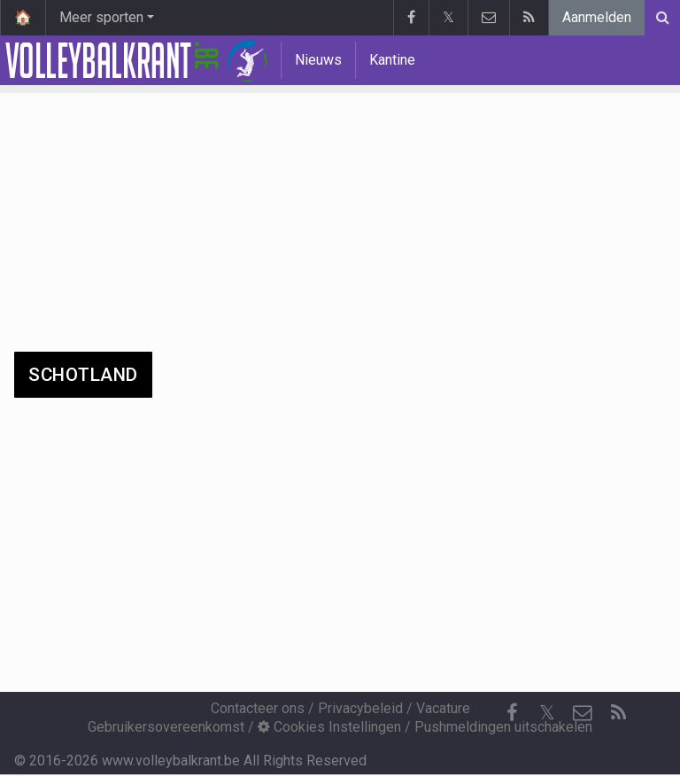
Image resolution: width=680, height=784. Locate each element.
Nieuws (318, 60)
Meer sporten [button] (101, 17)
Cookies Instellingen (329, 727)
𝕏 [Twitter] (547, 713)
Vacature (443, 708)
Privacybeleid (360, 708)
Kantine (392, 60)
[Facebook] (512, 713)
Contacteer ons (258, 708)
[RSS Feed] (618, 713)
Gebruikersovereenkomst (166, 727)
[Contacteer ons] (583, 713)
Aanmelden (597, 17)
